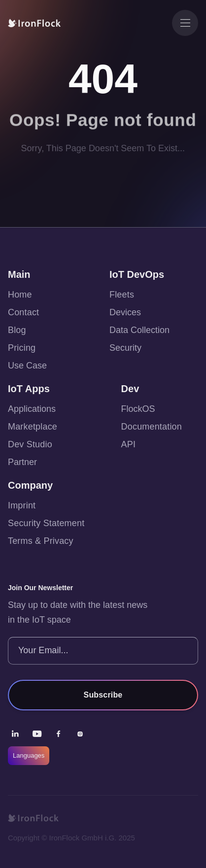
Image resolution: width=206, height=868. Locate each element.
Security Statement (46, 523)
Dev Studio (30, 444)
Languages (29, 755)
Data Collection (139, 330)
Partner (22, 462)
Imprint (22, 505)
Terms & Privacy (41, 541)
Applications (32, 409)
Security (125, 348)
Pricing (22, 348)
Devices (125, 312)
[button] (185, 23)
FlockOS (138, 409)
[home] (40, 23)
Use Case (27, 366)
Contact (23, 312)
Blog (17, 330)
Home (20, 295)
